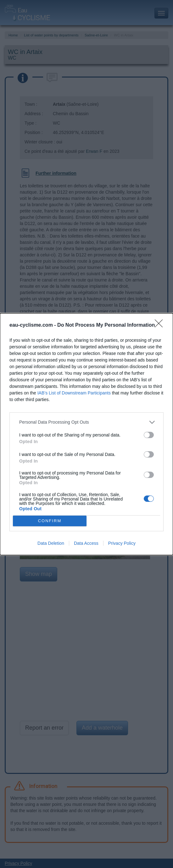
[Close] (161, 325)
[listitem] (87, 422)
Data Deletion (51, 543)
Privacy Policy (122, 543)
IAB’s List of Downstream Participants (74, 393)
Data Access (86, 543)
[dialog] (87, 434)
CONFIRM (50, 521)
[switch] (149, 435)
